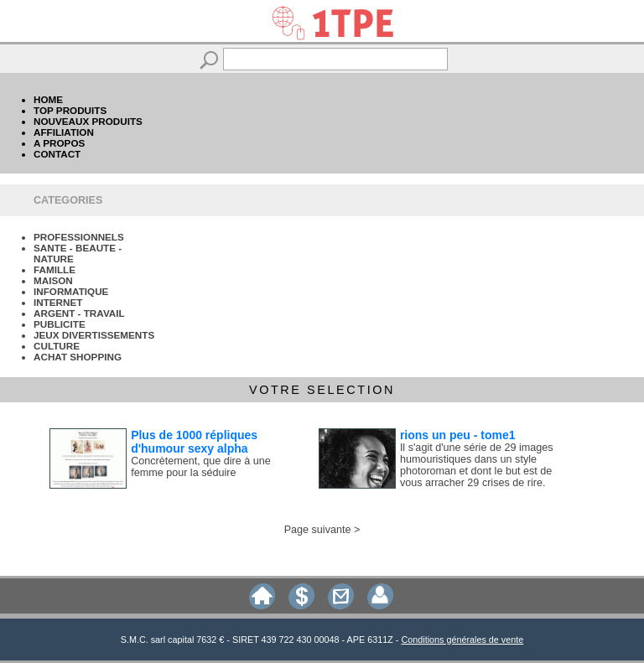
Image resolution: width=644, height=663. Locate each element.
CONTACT (57, 154)
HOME (48, 99)
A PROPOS (59, 143)
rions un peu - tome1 (458, 435)
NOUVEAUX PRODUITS (88, 121)
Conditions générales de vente (462, 640)
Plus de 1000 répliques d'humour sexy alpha (194, 442)
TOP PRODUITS (70, 110)
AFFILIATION (64, 132)
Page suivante (318, 530)
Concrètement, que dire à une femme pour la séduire (201, 467)
